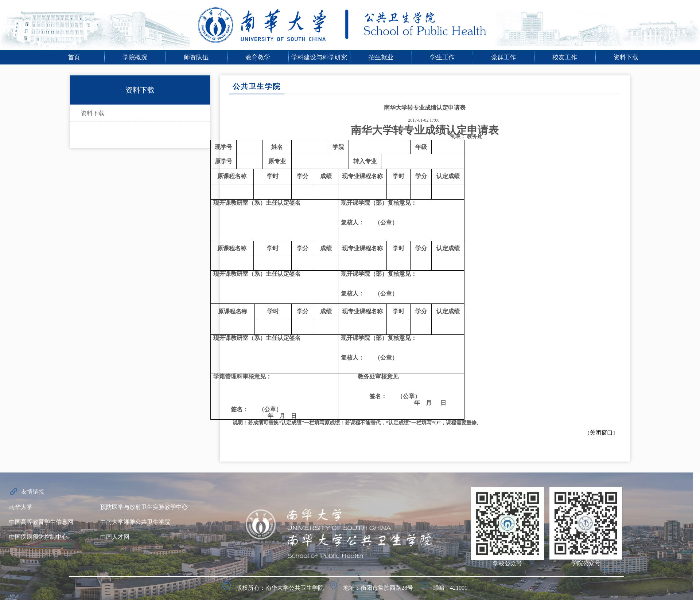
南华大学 (21, 507)
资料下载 (93, 113)
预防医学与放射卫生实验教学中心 (144, 507)
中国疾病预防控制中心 (38, 537)
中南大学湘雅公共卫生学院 (135, 522)
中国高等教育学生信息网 (41, 522)
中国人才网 (115, 537)
